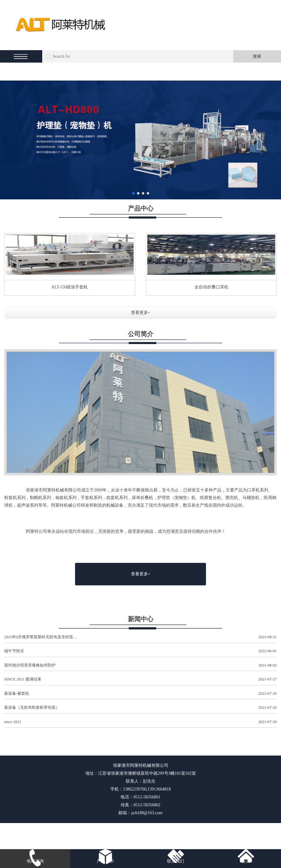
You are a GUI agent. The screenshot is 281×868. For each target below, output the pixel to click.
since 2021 (140, 722)
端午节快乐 (140, 651)
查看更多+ (141, 313)
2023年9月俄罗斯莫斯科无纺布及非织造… (140, 637)
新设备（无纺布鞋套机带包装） (140, 708)
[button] (133, 193)
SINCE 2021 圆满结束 (140, 679)
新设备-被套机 (140, 694)
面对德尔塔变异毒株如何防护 (140, 665)
